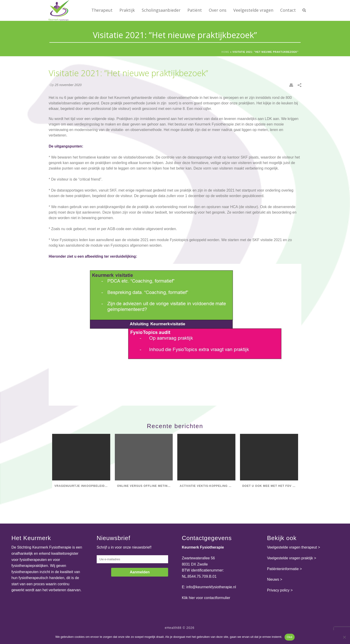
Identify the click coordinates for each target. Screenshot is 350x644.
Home (225, 52)
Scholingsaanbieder (161, 10)
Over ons (218, 10)
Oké (290, 637)
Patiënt (195, 10)
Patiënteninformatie (283, 569)
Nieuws (273, 579)
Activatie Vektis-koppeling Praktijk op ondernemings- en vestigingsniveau (207, 486)
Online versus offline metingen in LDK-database (145, 486)
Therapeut (102, 10)
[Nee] (344, 637)
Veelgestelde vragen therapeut (292, 547)
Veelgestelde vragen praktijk (290, 558)
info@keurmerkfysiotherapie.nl (211, 587)
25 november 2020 (68, 85)
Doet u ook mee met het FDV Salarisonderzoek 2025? (270, 486)
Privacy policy (278, 590)
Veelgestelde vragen (253, 10)
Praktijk (127, 10)
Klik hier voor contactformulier (206, 598)
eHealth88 (173, 628)
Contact (288, 10)
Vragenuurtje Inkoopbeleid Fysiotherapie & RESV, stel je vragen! (82, 486)
